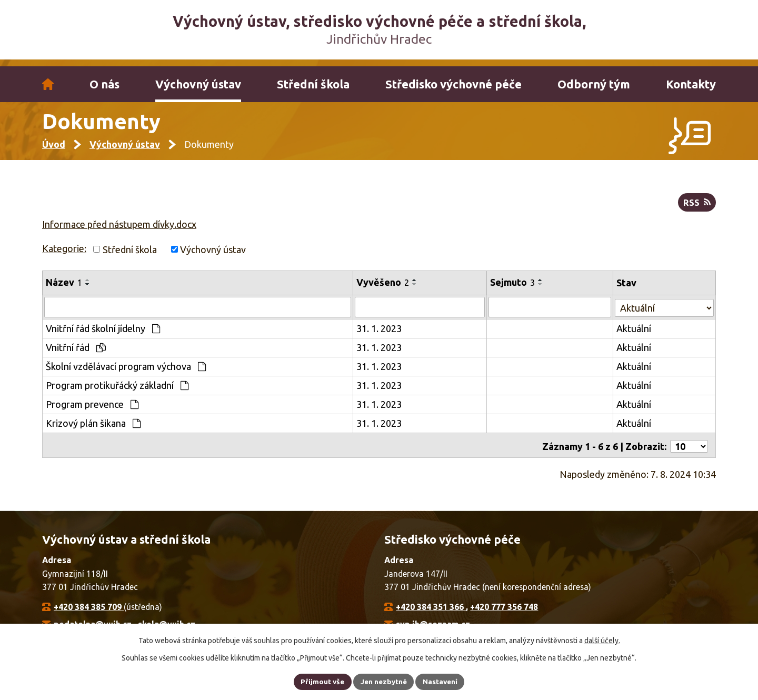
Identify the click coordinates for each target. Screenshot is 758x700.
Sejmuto (513, 289)
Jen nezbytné (384, 681)
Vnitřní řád (76, 353)
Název (64, 289)
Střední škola (313, 84)
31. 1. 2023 (380, 334)
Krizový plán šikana (93, 429)
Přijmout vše (321, 681)
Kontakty (691, 84)
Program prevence (92, 410)
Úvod (48, 84)
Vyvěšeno (383, 289)
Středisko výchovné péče (453, 84)
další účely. (602, 640)
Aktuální (634, 334)
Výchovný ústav (198, 84)
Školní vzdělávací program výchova (126, 372)
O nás (104, 84)
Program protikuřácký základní (117, 391)
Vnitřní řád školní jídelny (103, 334)
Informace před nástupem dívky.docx (119, 231)
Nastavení (442, 681)
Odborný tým (594, 84)
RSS (696, 209)
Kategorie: (64, 255)
